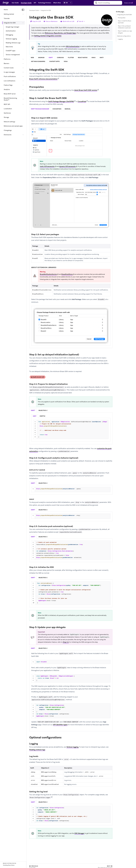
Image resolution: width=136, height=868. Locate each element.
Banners (6, 63)
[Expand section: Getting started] (23, 14)
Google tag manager (13, 27)
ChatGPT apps (11, 51)
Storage (6, 117)
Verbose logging (72, 747)
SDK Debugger (79, 833)
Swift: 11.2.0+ (37, 377)
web (32, 58)
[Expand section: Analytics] (23, 89)
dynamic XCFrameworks (67, 167)
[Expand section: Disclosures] (23, 135)
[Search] (96, 3)
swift (51, 58)
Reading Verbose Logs (13, 43)
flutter (71, 58)
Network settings (9, 122)
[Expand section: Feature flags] (23, 85)
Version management (13, 55)
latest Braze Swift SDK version (86, 90)
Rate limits (9, 47)
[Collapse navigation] (23, 10)
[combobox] (108, 3)
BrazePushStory (67, 274)
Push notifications (10, 76)
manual (68, 109)
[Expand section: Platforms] (23, 59)
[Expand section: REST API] (23, 104)
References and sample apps (13, 126)
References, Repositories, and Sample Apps (60, 33)
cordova (60, 58)
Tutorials (7, 18)
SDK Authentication (73, 47)
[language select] (68, 3)
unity (102, 58)
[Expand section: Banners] (23, 63)
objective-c (43, 410)
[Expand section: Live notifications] (23, 81)
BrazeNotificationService (48, 274)
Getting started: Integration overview (48, 36)
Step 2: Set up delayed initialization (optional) (124, 27)
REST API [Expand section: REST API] (7, 104)
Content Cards (9, 68)
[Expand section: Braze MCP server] (23, 94)
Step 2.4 (66, 642)
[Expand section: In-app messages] (23, 72)
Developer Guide (34, 10)
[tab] (40, 109)
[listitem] (35, 416)
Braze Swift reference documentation (43, 79)
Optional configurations (124, 36)
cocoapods (57, 109)
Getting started (9, 14)
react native (83, 58)
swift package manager (40, 109)
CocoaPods (82, 102)
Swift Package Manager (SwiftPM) (61, 102)
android (41, 58)
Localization (8, 109)
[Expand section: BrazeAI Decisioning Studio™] (23, 99)
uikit (35, 416)
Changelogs (8, 130)
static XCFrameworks (47, 167)
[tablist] (71, 109)
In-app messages (9, 72)
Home (6, 10)
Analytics (7, 89)
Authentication (11, 31)
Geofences (7, 113)
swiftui (42, 416)
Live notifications (9, 81)
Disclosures (8, 135)
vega (66, 62)
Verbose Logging (11, 39)
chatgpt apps (54, 62)
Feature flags (8, 85)
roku (94, 58)
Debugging (9, 35)
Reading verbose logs (37, 750)
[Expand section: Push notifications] (23, 76)
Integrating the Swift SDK (124, 15)
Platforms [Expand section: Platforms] (7, 59)
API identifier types (60, 725)
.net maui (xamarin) (38, 62)
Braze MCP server (10, 94)
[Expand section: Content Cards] (23, 68)
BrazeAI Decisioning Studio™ (10, 99)
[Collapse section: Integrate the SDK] (23, 23)
